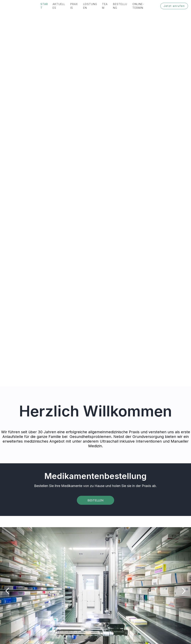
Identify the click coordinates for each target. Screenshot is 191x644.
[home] (1, 6)
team (105, 6)
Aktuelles (59, 6)
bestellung (120, 6)
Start (44, 6)
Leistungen (90, 6)
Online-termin (138, 6)
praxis (74, 6)
